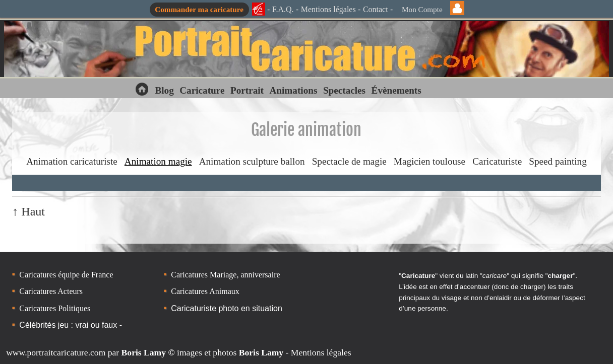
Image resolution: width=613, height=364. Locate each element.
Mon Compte (422, 9)
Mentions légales (328, 9)
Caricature (202, 90)
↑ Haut (28, 211)
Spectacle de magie (349, 161)
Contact (376, 9)
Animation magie (158, 161)
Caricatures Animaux (205, 291)
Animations (293, 90)
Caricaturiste (497, 161)
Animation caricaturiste (72, 161)
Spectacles (344, 90)
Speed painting (558, 161)
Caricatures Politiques (55, 308)
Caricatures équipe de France (66, 275)
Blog (164, 90)
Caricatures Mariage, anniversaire (225, 275)
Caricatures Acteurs (51, 291)
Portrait (247, 90)
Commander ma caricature (199, 9)
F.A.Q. (283, 9)
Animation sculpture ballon (252, 161)
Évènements (396, 90)
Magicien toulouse (430, 161)
